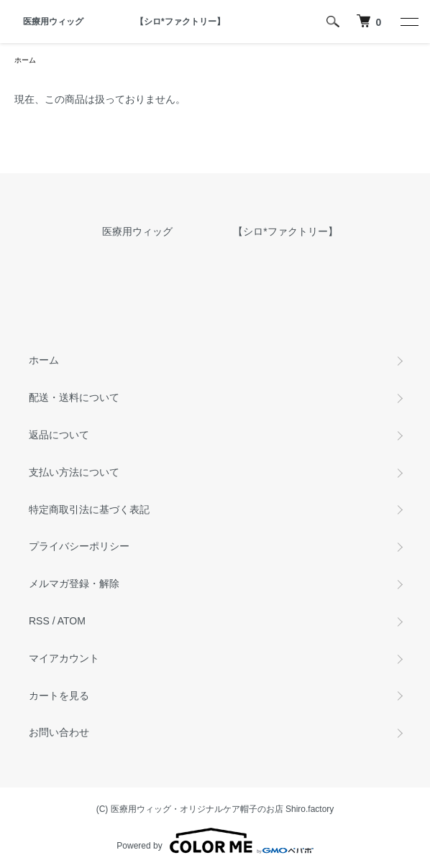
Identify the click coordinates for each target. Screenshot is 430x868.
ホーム (25, 60)
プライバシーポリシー (79, 546)
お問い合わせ (59, 732)
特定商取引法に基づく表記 (89, 509)
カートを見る (59, 696)
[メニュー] (408, 22)
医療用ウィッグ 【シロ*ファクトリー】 (120, 22)
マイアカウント (64, 658)
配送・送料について (74, 397)
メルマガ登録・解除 (74, 583)
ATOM (72, 621)
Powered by (215, 841)
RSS (39, 621)
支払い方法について (74, 472)
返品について (59, 435)
